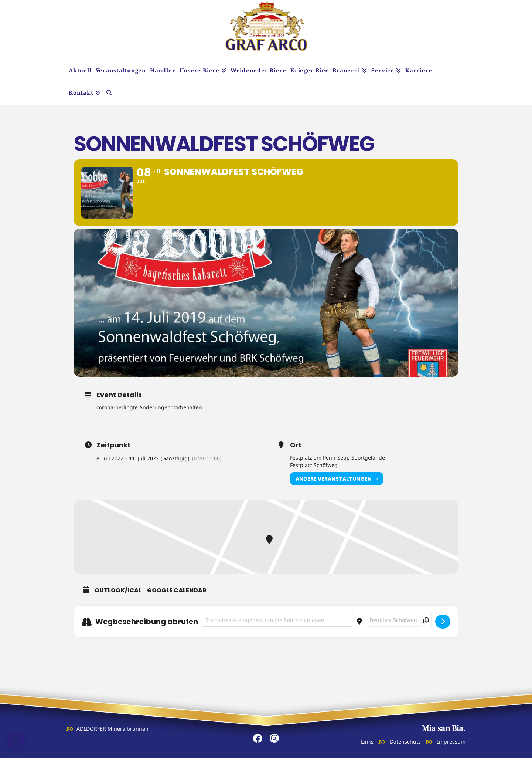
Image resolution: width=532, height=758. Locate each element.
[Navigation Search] (109, 94)
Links (367, 742)
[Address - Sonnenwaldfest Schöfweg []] (277, 620)
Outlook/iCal (118, 591)
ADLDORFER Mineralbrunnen (112, 729)
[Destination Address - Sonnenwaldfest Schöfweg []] (399, 620)
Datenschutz (405, 742)
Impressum (451, 742)
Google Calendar (177, 591)
